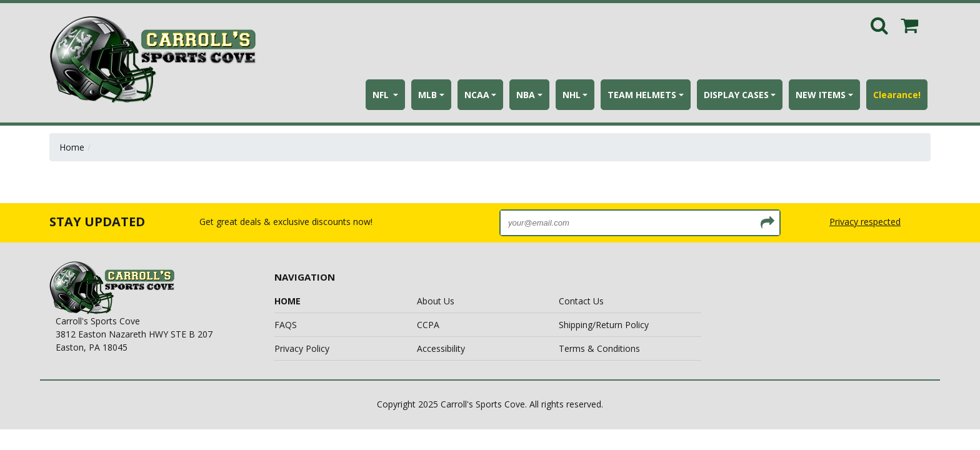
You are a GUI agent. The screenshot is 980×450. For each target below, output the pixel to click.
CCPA (428, 325)
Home (72, 147)
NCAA (477, 95)
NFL (382, 95)
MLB (427, 95)
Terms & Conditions (599, 348)
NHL (572, 95)
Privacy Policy (302, 348)
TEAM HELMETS (642, 95)
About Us (436, 301)
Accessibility (441, 348)
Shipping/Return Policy (604, 325)
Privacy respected (865, 222)
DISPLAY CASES (736, 95)
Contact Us (581, 301)
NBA (526, 95)
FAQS (286, 325)
